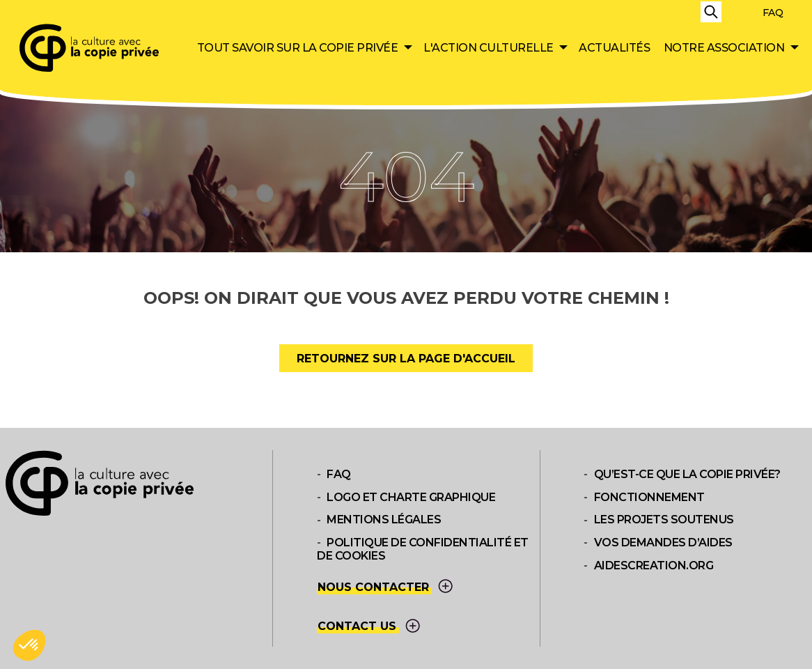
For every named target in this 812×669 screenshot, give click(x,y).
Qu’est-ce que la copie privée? (687, 474)
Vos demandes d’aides (663, 543)
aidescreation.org (654, 566)
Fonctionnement (649, 497)
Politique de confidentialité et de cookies (423, 549)
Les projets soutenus (664, 520)
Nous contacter (387, 587)
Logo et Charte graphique (411, 497)
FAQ (773, 13)
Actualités (614, 48)
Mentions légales (384, 520)
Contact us (370, 627)
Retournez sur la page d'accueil (406, 359)
